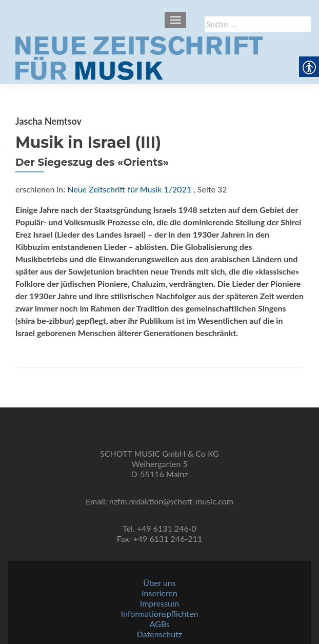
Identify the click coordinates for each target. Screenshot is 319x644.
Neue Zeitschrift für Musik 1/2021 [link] (129, 189)
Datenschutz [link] (159, 634)
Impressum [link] (159, 603)
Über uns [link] (159, 583)
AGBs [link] (159, 624)
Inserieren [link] (159, 593)
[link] (139, 57)
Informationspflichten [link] (160, 613)
